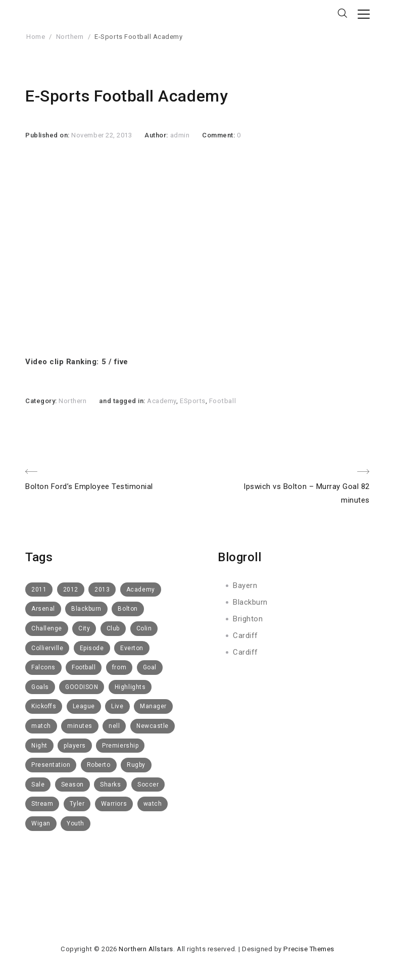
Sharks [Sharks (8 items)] (110, 785)
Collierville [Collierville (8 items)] (47, 648)
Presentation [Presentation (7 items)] (51, 765)
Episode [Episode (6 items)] (92, 648)
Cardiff (245, 635)
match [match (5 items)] (41, 726)
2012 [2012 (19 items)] (71, 590)
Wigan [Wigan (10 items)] (41, 823)
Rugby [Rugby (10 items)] (136, 765)
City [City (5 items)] (84, 628)
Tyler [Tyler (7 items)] (77, 804)
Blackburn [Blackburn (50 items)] (86, 609)
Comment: (219, 135)
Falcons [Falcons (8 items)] (43, 667)
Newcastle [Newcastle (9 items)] (153, 726)
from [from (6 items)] (119, 667)
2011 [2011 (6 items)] (39, 590)
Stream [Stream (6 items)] (42, 804)
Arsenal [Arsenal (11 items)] (43, 609)
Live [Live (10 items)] (117, 706)
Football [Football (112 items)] (84, 667)
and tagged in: (123, 401)
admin (180, 135)
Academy (162, 401)
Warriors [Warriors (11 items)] (114, 804)
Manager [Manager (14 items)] (153, 706)
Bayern (245, 585)
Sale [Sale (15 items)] (38, 785)
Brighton (248, 619)
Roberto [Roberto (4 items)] (99, 765)
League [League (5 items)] (84, 706)
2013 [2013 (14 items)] (102, 590)
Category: (42, 401)
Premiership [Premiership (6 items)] (120, 746)
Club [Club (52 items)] (113, 628)
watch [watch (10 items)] (153, 804)
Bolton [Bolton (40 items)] (128, 609)
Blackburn (250, 602)
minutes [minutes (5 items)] (80, 726)
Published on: (48, 135)
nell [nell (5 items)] (114, 726)
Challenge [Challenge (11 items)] (47, 628)
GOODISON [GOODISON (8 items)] (82, 687)
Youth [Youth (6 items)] (76, 823)
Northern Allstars (146, 949)
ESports (193, 401)
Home (36, 37)
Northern (70, 37)
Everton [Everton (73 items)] (132, 648)
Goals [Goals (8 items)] (40, 687)
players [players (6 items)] (75, 746)
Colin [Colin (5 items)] (144, 628)
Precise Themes (309, 949)
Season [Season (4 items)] (72, 785)
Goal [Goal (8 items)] (150, 667)
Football (223, 401)
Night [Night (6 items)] (39, 746)
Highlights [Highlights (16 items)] (130, 687)
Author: (157, 135)
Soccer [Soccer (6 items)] (148, 785)
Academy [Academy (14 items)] (141, 590)
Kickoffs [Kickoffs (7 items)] (44, 706)
